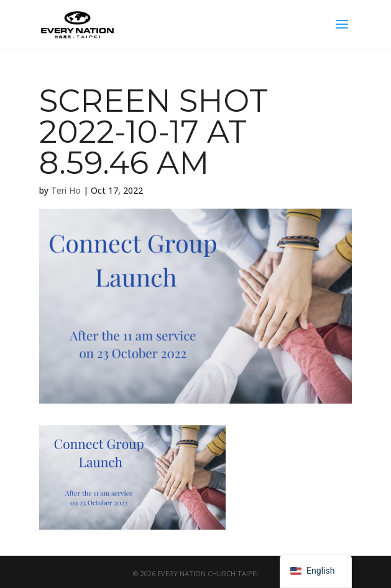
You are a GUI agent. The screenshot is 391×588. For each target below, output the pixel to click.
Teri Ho (66, 190)
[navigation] (316, 571)
